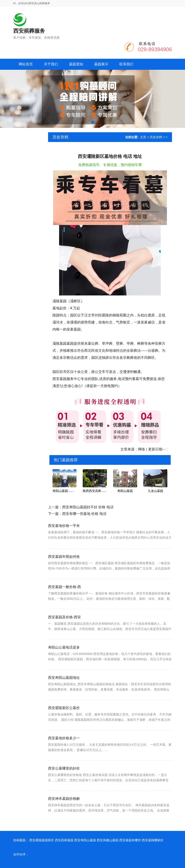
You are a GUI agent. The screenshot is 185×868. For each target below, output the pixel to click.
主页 (143, 137)
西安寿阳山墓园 (85, 840)
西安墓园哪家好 (153, 840)
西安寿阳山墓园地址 (64, 697)
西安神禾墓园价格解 (64, 818)
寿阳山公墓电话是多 (64, 667)
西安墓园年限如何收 (64, 576)
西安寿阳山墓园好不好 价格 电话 (88, 507)
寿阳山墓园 (125, 491)
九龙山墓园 (155, 491)
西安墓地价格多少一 (64, 757)
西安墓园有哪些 (130, 840)
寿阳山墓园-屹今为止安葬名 (72, 491)
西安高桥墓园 (64, 840)
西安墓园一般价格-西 (64, 606)
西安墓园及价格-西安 (64, 636)
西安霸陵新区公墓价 (64, 727)
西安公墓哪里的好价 (64, 788)
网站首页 (26, 64)
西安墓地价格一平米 (64, 541)
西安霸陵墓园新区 (42, 840)
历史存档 (156, 137)
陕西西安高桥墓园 (95, 491)
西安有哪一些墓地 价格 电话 (84, 514)
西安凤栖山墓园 (108, 840)
